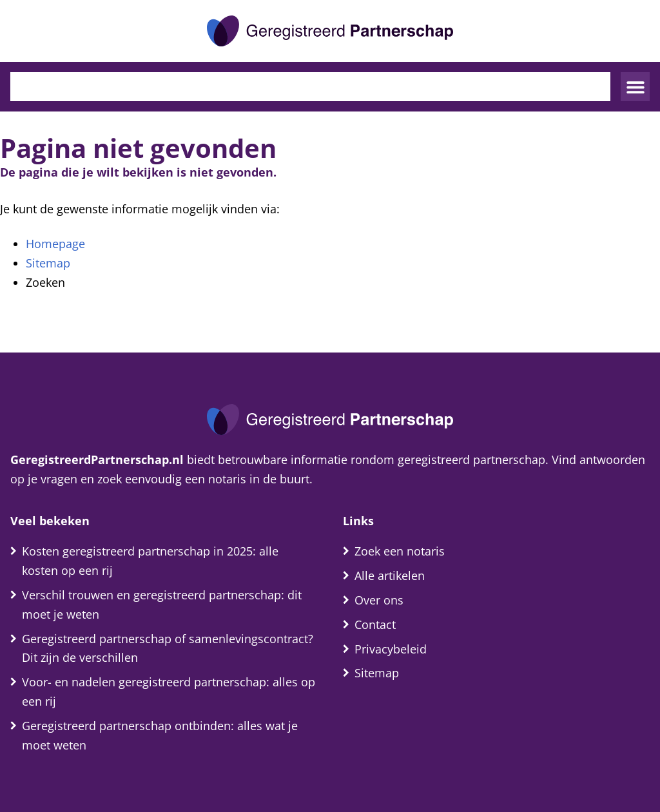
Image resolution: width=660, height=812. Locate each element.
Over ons (379, 600)
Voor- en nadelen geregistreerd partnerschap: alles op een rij (169, 691)
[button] (635, 87)
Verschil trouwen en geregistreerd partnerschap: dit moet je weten (162, 604)
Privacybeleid (391, 649)
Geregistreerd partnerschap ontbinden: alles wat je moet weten (160, 735)
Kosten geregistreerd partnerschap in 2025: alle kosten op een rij (150, 561)
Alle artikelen (390, 575)
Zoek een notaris (400, 551)
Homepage (55, 244)
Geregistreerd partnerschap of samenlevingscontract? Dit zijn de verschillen (168, 648)
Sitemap (48, 263)
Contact (375, 624)
